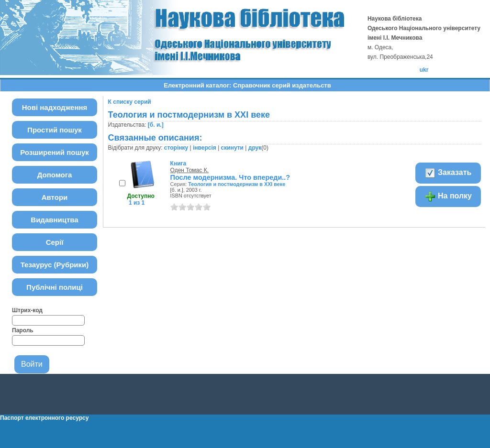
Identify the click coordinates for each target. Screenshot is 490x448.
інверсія (205, 148)
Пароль (23, 330)
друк (255, 148)
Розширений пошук (55, 152)
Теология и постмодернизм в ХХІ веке (237, 184)
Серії (55, 242)
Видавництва (54, 220)
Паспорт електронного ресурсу (44, 418)
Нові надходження (55, 107)
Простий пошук (55, 130)
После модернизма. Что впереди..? (230, 177)
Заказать (448, 173)
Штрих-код (27, 310)
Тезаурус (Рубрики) (55, 265)
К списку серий (130, 102)
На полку (448, 197)
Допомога (55, 175)
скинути (232, 148)
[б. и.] (156, 125)
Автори (55, 197)
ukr (424, 70)
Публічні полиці (55, 287)
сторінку (176, 148)
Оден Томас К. (189, 170)
